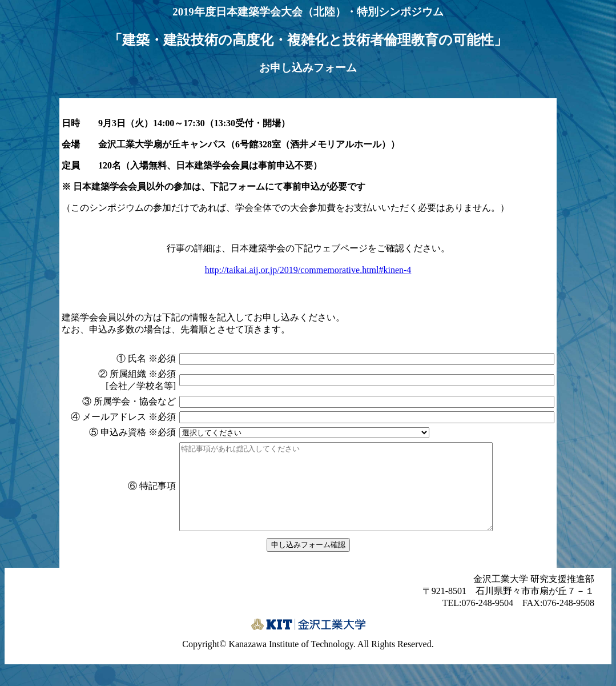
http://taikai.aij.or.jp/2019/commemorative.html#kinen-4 (308, 270)
